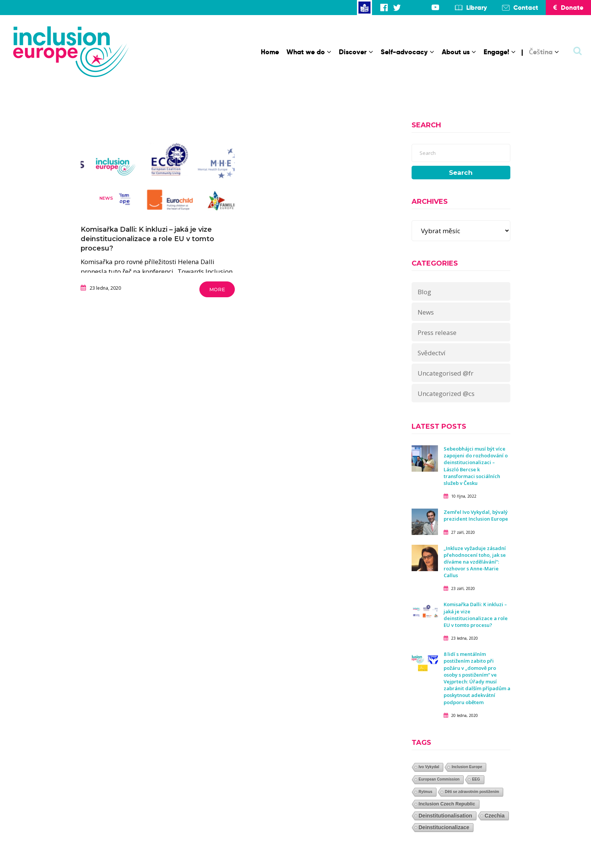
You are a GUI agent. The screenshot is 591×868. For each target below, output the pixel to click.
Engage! (500, 52)
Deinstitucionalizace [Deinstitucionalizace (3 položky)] (444, 827)
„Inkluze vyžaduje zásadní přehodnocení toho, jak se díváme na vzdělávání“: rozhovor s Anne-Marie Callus (475, 562)
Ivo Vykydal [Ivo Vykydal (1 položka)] (429, 767)
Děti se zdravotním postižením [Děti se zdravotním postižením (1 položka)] (472, 792)
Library (477, 8)
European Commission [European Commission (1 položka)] (439, 779)
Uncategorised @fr (446, 373)
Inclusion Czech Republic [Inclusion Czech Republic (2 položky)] (447, 804)
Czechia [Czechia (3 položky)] (495, 816)
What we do (309, 52)
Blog (424, 292)
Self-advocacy (407, 52)
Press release (437, 332)
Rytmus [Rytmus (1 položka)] (426, 792)
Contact (526, 8)
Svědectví (432, 353)
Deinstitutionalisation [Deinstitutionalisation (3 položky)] (446, 816)
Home (270, 52)
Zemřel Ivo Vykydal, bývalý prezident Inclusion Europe (476, 515)
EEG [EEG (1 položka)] (476, 779)
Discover (356, 52)
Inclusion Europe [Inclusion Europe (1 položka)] (467, 767)
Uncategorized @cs (446, 394)
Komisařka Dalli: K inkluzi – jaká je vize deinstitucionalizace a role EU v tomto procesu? (147, 239)
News (106, 198)
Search (461, 173)
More (217, 289)
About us (459, 52)
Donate (568, 8)
